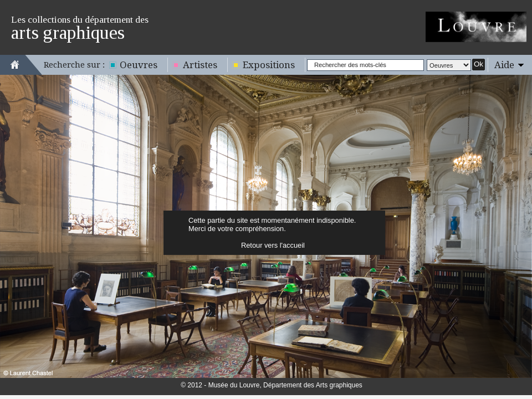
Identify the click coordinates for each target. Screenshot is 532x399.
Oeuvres (139, 65)
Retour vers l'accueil (273, 245)
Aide (504, 65)
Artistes (200, 65)
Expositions (269, 65)
